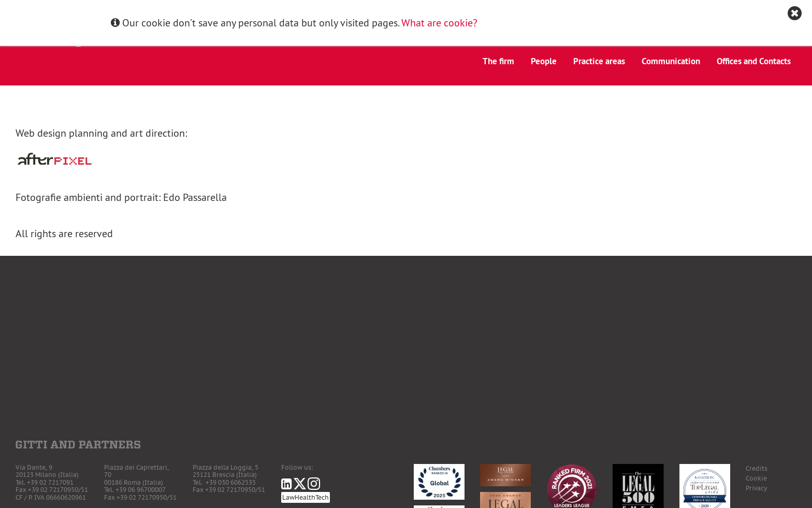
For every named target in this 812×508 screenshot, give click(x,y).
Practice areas (599, 61)
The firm (498, 61)
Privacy (756, 488)
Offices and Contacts (754, 61)
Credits (757, 468)
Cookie (756, 478)
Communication (671, 61)
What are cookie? (439, 23)
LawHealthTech (306, 497)
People (544, 61)
